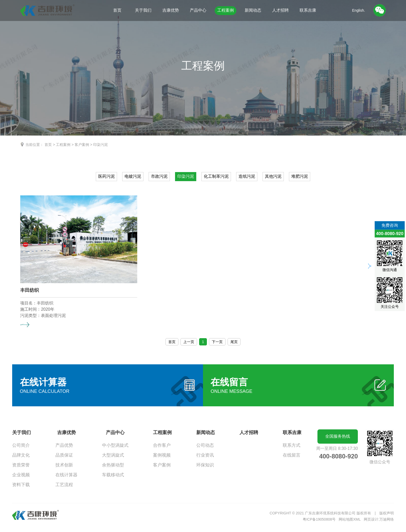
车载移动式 (113, 475)
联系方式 (292, 445)
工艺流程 (64, 485)
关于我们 (143, 10)
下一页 (217, 342)
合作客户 (162, 445)
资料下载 (21, 485)
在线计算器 (66, 475)
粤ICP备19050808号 (319, 519)
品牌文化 (21, 455)
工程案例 (226, 10)
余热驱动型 (113, 465)
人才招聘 (280, 10)
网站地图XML (350, 519)
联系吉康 (308, 10)
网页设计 (371, 519)
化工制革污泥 (216, 176)
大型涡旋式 (113, 455)
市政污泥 (159, 176)
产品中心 (198, 10)
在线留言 (292, 455)
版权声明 (387, 513)
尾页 (234, 342)
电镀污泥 (133, 176)
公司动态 (205, 445)
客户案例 (82, 145)
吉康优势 (171, 10)
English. (359, 10)
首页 (117, 10)
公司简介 (21, 445)
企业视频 (21, 475)
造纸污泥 (247, 176)
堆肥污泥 (300, 176)
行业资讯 (205, 455)
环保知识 (205, 465)
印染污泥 (100, 145)
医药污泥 (106, 176)
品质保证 (64, 455)
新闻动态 (253, 10)
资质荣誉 (21, 465)
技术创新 (64, 465)
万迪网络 (387, 519)
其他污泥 (273, 176)
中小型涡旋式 (115, 445)
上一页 (189, 342)
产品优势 (64, 445)
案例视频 (162, 455)
